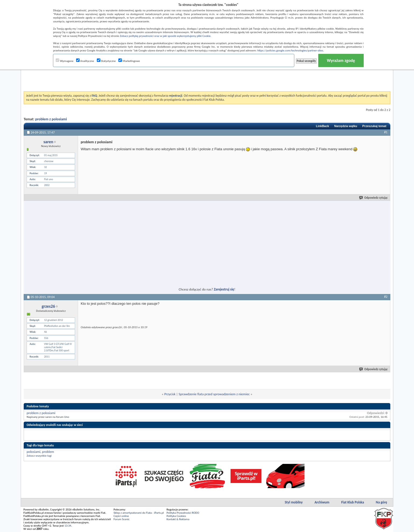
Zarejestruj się (224, 289)
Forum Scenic (122, 519)
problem (48, 452)
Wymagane (65, 61)
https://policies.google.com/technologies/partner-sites (290, 50)
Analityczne (85, 61)
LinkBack (322, 126)
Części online (121, 516)
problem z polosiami (51, 119)
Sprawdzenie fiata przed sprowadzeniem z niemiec (214, 394)
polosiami (33, 452)
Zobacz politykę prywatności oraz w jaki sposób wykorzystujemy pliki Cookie (165, 36)
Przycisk (170, 394)
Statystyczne (106, 61)
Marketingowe (129, 61)
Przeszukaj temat (374, 126)
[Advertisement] (207, 78)
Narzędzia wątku (346, 126)
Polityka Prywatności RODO (183, 513)
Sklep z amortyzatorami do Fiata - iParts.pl (139, 513)
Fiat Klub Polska (353, 502)
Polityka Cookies (176, 516)
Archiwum (322, 502)
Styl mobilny (294, 502)
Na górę (381, 502)
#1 (386, 132)
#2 (386, 297)
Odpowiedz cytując (374, 198)
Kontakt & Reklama (178, 519)
